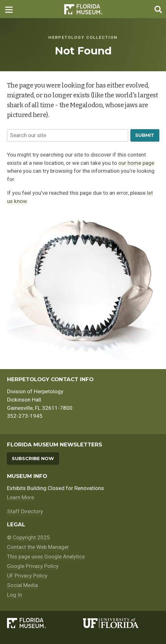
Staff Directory (25, 511)
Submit (145, 135)
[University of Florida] (121, 623)
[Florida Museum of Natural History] (45, 623)
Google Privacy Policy (33, 566)
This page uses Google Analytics (46, 556)
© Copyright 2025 (28, 537)
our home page (136, 163)
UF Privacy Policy (27, 576)
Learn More (21, 497)
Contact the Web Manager (38, 547)
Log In (14, 595)
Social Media (22, 585)
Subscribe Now (33, 458)
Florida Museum (83, 9)
